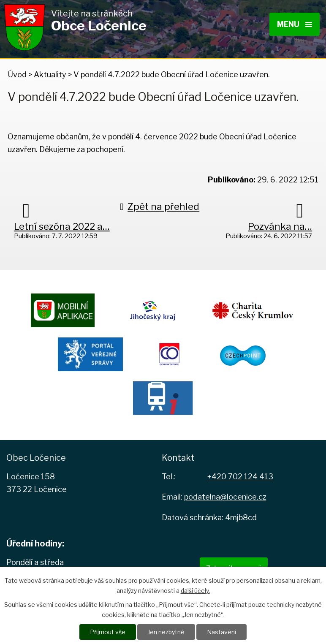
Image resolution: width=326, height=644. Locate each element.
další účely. (195, 591)
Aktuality (50, 75)
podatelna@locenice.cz (225, 497)
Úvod (17, 75)
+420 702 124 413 (240, 477)
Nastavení (221, 632)
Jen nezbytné (166, 632)
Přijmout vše (108, 632)
